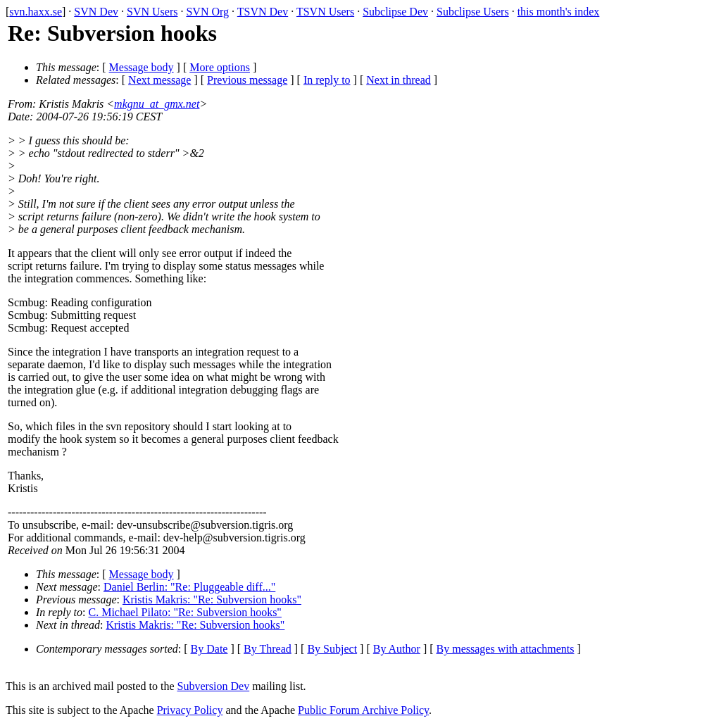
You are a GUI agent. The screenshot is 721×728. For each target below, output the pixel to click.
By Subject (332, 649)
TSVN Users (325, 12)
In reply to (327, 80)
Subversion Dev (214, 686)
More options (220, 67)
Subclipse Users (473, 12)
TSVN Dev (263, 12)
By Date (209, 649)
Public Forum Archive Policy (363, 710)
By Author (397, 649)
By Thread (268, 649)
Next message (159, 80)
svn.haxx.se (36, 12)
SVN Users (152, 12)
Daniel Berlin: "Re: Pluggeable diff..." (189, 587)
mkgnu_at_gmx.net (157, 104)
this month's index (559, 12)
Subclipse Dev (395, 12)
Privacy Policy (190, 710)
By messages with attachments (506, 649)
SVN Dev (96, 12)
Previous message (247, 80)
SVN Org (207, 12)
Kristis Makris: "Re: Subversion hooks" (212, 600)
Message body (142, 67)
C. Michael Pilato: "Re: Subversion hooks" (185, 612)
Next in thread (399, 80)
